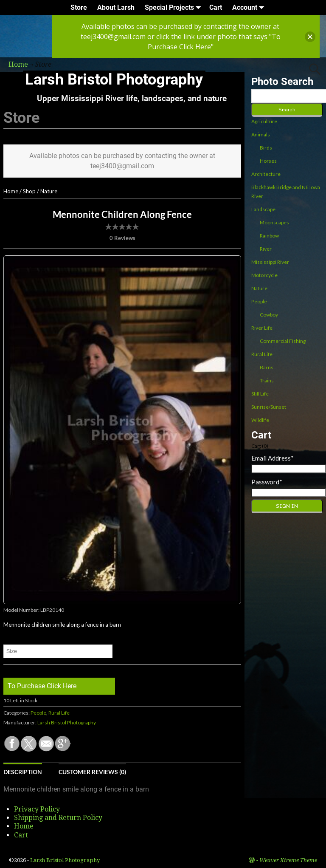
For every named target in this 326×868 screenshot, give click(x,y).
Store (79, 7)
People (38, 713)
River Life (262, 328)
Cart (216, 7)
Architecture (266, 174)
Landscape (263, 209)
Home (11, 191)
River (266, 249)
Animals (261, 134)
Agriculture (264, 121)
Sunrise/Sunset (269, 407)
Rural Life (59, 713)
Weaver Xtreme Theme (288, 860)
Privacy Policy (37, 809)
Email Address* (273, 458)
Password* (267, 482)
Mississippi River (270, 262)
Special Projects (174, 7)
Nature (49, 191)
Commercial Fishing (283, 341)
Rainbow (269, 236)
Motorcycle (264, 275)
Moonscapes (274, 222)
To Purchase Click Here (42, 686)
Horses (268, 161)
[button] (310, 37)
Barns (267, 367)
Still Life (260, 394)
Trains (267, 380)
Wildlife (260, 420)
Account (250, 7)
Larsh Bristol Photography (114, 79)
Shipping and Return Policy (58, 818)
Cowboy (269, 315)
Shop (29, 191)
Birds (266, 148)
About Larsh (116, 7)
